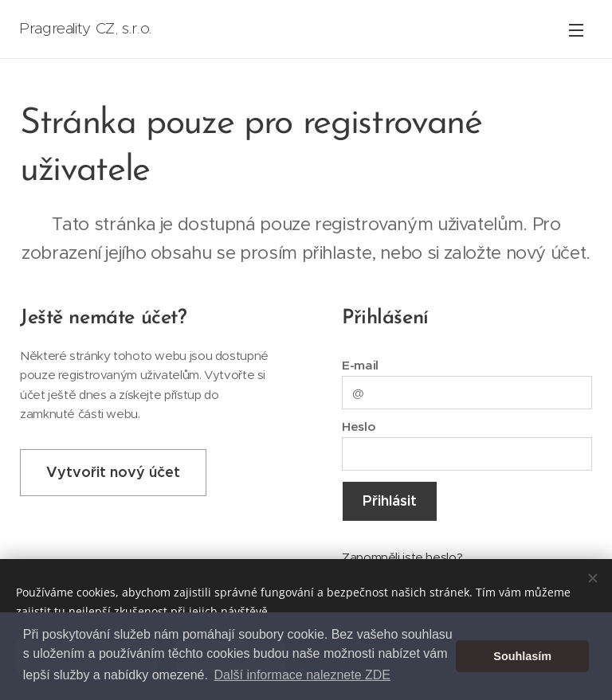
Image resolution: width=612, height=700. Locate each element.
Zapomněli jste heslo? (402, 556)
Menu (576, 30)
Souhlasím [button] (522, 656)
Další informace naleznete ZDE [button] (302, 675)
